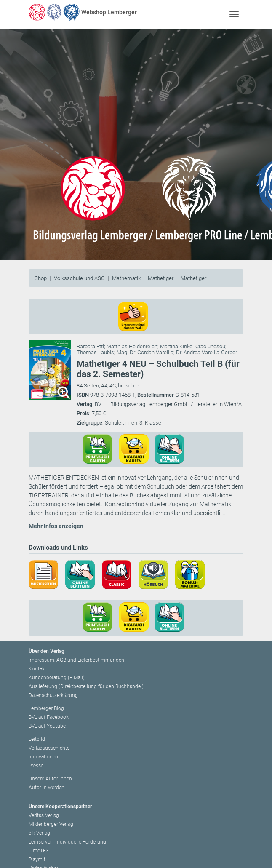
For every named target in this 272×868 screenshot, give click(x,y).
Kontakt (37, 669)
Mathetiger (161, 278)
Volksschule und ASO (79, 278)
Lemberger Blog (46, 708)
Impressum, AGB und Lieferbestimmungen (76, 660)
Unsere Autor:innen (50, 779)
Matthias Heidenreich (132, 346)
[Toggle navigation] (234, 14)
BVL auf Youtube (47, 726)
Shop (41, 278)
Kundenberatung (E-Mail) (57, 678)
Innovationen (43, 757)
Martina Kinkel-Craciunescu (193, 346)
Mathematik (126, 278)
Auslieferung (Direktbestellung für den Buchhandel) (86, 686)
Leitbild (37, 739)
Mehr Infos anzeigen (56, 526)
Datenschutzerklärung (53, 695)
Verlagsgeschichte (49, 748)
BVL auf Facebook (49, 717)
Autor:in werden (47, 788)
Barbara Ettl (90, 346)
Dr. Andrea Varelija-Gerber (207, 352)
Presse (36, 766)
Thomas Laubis (95, 352)
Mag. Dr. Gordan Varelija (145, 352)
